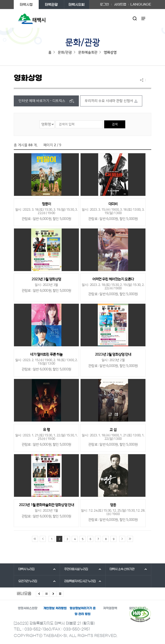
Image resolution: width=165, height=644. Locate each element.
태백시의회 (77, 5)
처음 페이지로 (35, 539)
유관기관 (28, 581)
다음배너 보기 (53, 594)
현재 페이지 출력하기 (148, 80)
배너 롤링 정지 (46, 594)
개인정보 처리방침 (55, 608)
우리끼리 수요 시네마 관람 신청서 (109, 101)
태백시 (26, 569)
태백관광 (51, 5)
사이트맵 (120, 4)
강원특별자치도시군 (80, 581)
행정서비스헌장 (28, 608)
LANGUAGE (141, 5)
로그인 (104, 4)
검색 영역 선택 (40, 120)
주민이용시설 (76, 569)
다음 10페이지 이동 (122, 539)
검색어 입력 (56, 120)
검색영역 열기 (135, 18)
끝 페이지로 (130, 539)
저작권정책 (110, 608)
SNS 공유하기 (143, 80)
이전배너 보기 (39, 594)
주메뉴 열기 (143, 18)
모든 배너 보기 (60, 594)
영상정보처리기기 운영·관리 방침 (83, 611)
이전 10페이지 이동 (43, 539)
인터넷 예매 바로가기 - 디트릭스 (42, 101)
